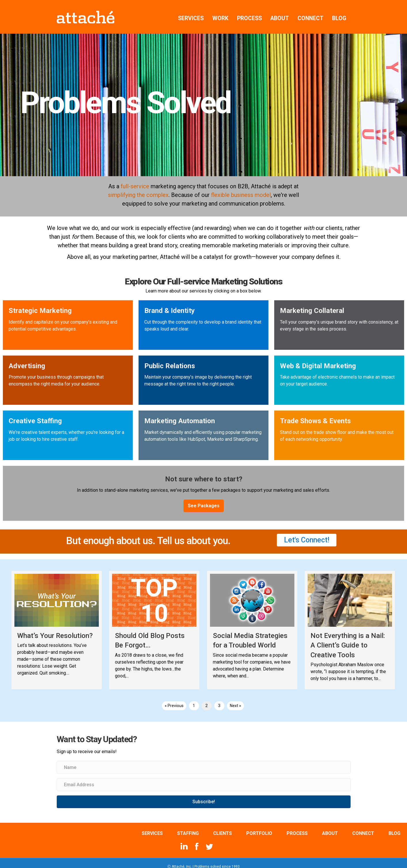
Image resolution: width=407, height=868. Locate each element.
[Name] (204, 760)
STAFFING (188, 826)
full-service (135, 179)
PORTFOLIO (259, 826)
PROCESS (249, 11)
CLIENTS (223, 826)
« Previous (174, 699)
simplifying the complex (138, 188)
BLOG (339, 11)
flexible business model (241, 188)
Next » (235, 699)
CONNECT (311, 11)
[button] (204, 499)
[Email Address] (204, 778)
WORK (220, 11)
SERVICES (191, 11)
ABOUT (280, 11)
